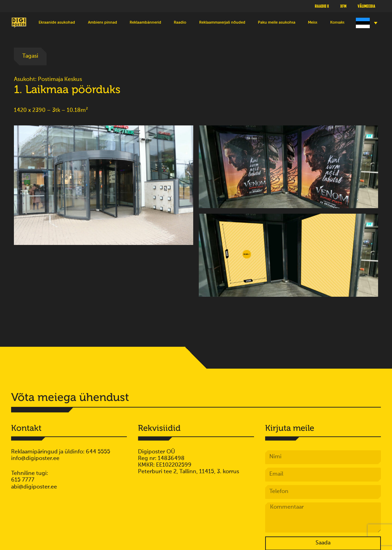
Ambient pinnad (103, 23)
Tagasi (30, 56)
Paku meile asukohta (277, 23)
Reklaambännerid (145, 23)
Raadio (180, 23)
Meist (313, 23)
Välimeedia (366, 6)
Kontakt (337, 23)
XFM (343, 6)
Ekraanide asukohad (57, 23)
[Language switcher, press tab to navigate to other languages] (366, 23)
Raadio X (322, 6)
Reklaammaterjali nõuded (222, 23)
